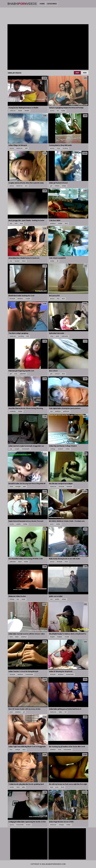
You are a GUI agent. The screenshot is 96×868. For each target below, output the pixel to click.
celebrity (13, 411)
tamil (20, 562)
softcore (13, 111)
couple (28, 299)
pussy (52, 111)
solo (16, 374)
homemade (26, 449)
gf (24, 712)
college (53, 449)
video (24, 261)
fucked (17, 261)
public (19, 524)
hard (18, 787)
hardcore (19, 148)
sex (11, 223)
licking (12, 599)
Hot (77, 73)
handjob (69, 487)
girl (51, 186)
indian (20, 111)
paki (24, 487)
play (23, 787)
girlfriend (66, 411)
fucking (65, 148)
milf (26, 148)
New (85, 73)
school (57, 374)
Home (42, 4)
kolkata (60, 637)
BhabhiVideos (22, 4)
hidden (57, 186)
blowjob (12, 299)
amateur (53, 223)
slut (28, 336)
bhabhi (27, 111)
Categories (52, 4)
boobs (12, 524)
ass (26, 186)
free (11, 750)
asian (23, 599)
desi (66, 223)
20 (57, 261)
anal (21, 223)
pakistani (23, 374)
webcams (65, 336)
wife (16, 223)
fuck (66, 562)
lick (58, 299)
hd (58, 111)
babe (17, 637)
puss (52, 524)
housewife (20, 825)
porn (57, 336)
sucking (21, 336)
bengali (18, 487)
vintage (61, 825)
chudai (67, 637)
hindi (11, 487)
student (60, 449)
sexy (58, 148)
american (53, 825)
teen (11, 637)
